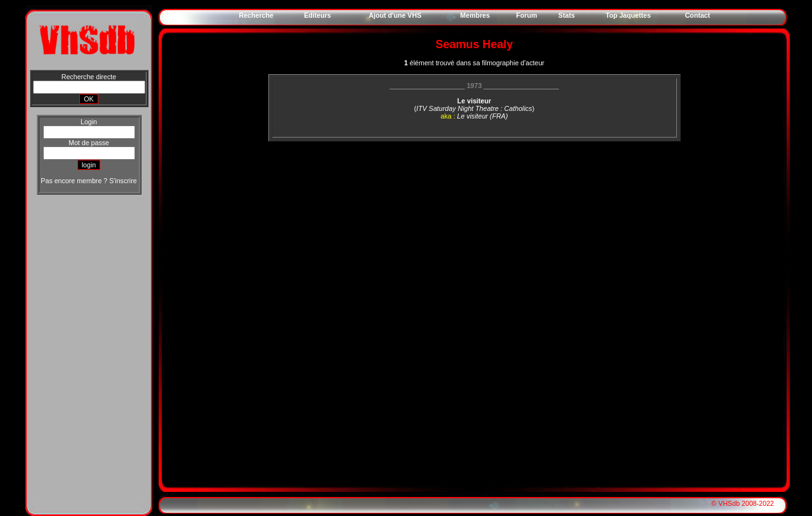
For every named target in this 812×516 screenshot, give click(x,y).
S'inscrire (123, 181)
